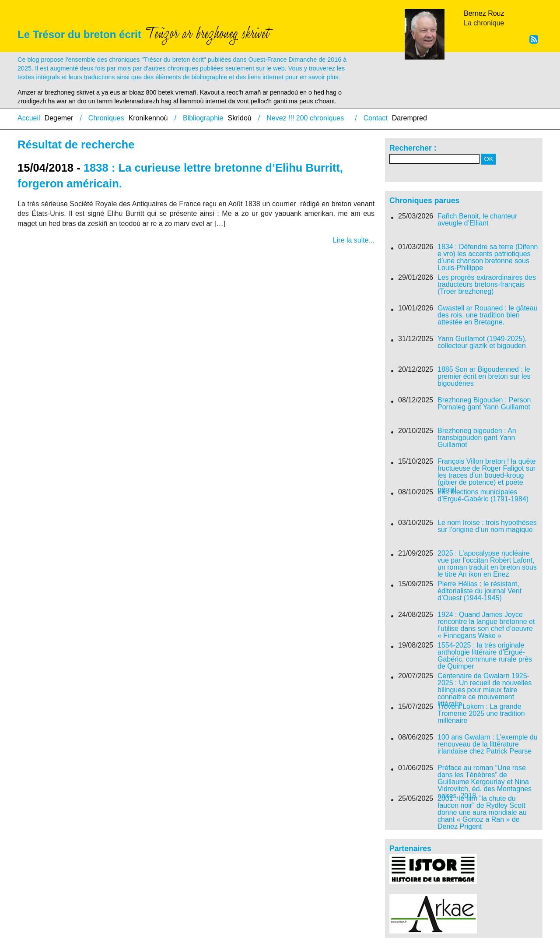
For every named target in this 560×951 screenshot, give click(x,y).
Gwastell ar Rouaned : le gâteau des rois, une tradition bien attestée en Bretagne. (488, 315)
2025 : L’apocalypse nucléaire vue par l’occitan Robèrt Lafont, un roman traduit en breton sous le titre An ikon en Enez (487, 564)
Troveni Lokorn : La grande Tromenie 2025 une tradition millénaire (481, 714)
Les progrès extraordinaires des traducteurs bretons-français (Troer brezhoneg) (487, 285)
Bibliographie (203, 118)
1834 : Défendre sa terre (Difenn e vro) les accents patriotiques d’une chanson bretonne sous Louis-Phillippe (488, 257)
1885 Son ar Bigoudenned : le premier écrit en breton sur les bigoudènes (484, 377)
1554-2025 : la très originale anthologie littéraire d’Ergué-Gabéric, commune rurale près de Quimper (485, 656)
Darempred (409, 118)
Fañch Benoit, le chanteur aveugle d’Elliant (477, 220)
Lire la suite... (354, 240)
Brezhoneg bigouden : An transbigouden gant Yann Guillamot (477, 438)
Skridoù (239, 118)
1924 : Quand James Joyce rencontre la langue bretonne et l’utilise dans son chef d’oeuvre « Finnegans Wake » (486, 625)
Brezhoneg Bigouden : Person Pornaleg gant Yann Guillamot (484, 404)
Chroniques (106, 118)
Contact (376, 118)
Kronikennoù (148, 118)
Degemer (59, 118)
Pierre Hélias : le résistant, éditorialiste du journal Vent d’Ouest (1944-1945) (479, 591)
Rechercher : (413, 148)
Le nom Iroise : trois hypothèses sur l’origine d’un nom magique (487, 526)
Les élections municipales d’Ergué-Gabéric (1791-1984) (483, 496)
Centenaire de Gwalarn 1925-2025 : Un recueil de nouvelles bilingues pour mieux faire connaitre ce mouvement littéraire (485, 690)
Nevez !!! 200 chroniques (305, 118)
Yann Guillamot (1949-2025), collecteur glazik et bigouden (482, 342)
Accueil (29, 118)
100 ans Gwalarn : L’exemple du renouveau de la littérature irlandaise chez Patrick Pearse (488, 744)
